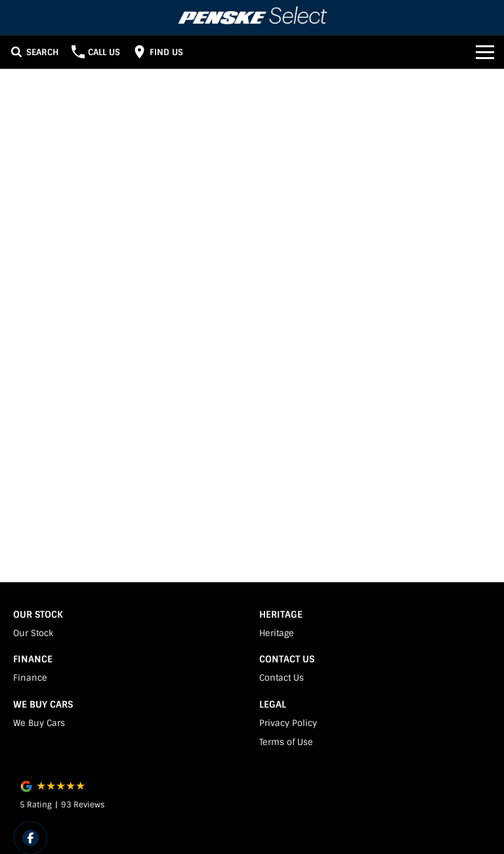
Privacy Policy (288, 723)
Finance (30, 678)
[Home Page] (252, 17)
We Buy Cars (39, 723)
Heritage (277, 633)
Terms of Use (286, 742)
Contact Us (282, 678)
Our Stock (33, 633)
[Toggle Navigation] (485, 52)
